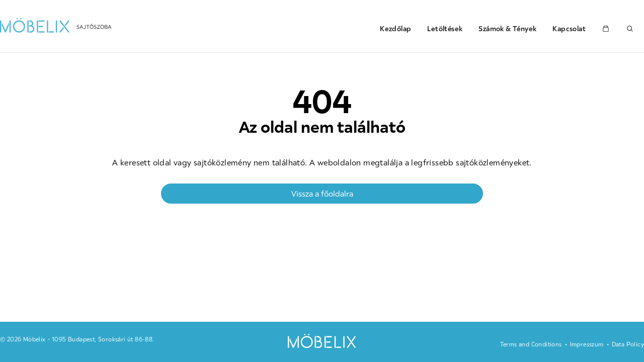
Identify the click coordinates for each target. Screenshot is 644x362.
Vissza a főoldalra (322, 194)
